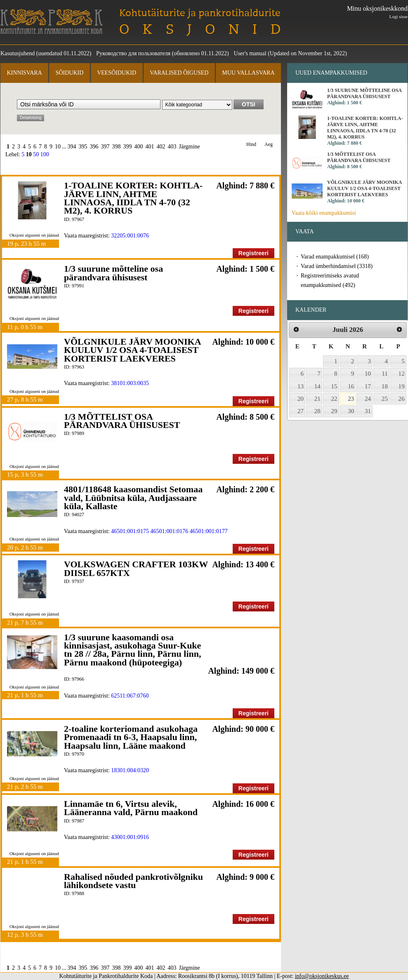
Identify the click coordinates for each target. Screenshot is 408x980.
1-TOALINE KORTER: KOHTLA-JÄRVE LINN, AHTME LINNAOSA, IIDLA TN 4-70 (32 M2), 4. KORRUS (133, 198)
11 (385, 374)
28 (317, 411)
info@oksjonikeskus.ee (322, 976)
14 (317, 386)
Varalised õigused (179, 73)
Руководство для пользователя (133, 53)
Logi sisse (399, 16)
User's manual (250, 53)
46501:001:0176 (170, 531)
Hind (251, 145)
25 (385, 399)
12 (402, 374)
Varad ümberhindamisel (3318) (337, 266)
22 (334, 399)
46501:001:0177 (209, 531)
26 (402, 399)
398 (117, 147)
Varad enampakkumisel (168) (335, 257)
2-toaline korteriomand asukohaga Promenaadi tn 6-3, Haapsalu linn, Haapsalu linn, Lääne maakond (131, 737)
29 (334, 411)
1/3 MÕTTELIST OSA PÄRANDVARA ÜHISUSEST (122, 421)
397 (105, 147)
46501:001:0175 (130, 531)
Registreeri (254, 253)
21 (317, 399)
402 (161, 147)
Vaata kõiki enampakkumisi (324, 213)
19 (402, 386)
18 (385, 386)
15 (334, 386)
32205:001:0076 (130, 236)
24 (368, 399)
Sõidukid (70, 73)
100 (45, 154)
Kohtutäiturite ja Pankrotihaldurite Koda (52, 22)
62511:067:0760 (130, 696)
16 (351, 386)
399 (128, 147)
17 (368, 386)
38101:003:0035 (130, 383)
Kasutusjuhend (18, 53)
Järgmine (190, 147)
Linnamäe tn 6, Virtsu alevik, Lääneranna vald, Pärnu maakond (131, 808)
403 (172, 147)
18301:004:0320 (130, 770)
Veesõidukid (117, 73)
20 (301, 399)
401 (150, 147)
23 (351, 399)
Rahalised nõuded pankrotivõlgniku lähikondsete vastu (133, 881)
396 (94, 147)
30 (351, 411)
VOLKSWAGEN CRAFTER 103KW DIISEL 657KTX (136, 568)
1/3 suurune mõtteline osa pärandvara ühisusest (113, 273)
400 (139, 147)
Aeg (269, 145)
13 (301, 386)
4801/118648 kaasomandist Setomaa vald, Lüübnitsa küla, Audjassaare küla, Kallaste (133, 498)
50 (36, 154)
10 (58, 147)
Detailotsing (31, 118)
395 (83, 147)
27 (301, 411)
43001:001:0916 (130, 837)
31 (368, 411)
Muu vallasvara (248, 73)
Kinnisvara (24, 73)
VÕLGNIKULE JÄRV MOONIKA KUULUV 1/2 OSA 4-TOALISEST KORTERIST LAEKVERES (132, 350)
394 (72, 147)
